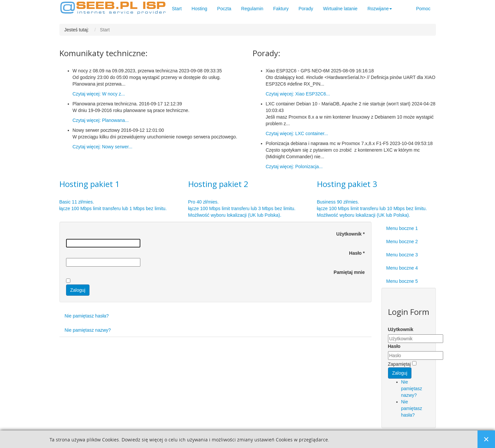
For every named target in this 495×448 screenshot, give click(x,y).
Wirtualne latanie (340, 9)
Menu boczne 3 (402, 255)
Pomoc (423, 9)
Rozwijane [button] (380, 9)
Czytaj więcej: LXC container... (297, 133)
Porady (306, 9)
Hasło (357, 253)
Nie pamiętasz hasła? (87, 316)
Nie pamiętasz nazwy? (88, 330)
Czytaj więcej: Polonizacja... (294, 167)
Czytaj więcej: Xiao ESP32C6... (298, 94)
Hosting (199, 9)
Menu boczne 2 (402, 242)
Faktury (281, 9)
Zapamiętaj (399, 364)
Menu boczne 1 (402, 228)
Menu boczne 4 (402, 268)
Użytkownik (350, 234)
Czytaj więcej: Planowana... (101, 120)
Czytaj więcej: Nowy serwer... (103, 147)
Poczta (224, 9)
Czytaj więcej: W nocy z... (99, 94)
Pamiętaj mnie (349, 272)
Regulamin (252, 9)
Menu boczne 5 (402, 281)
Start (177, 9)
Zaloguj (78, 290)
